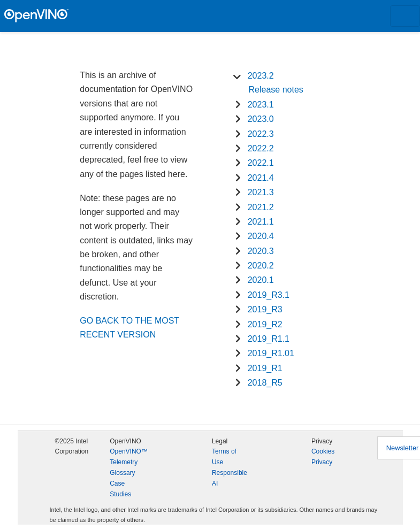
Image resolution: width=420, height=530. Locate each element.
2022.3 (261, 134)
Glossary (122, 473)
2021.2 (261, 207)
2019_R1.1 (269, 339)
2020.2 (261, 266)
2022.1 (261, 163)
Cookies (323, 451)
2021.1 (261, 222)
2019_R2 (265, 324)
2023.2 (261, 76)
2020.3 (261, 251)
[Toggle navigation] (405, 16)
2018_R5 (265, 383)
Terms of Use (224, 457)
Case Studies (120, 489)
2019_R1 (265, 368)
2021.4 (261, 178)
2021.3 (261, 192)
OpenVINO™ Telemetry (129, 457)
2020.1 (261, 280)
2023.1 (261, 105)
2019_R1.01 (271, 353)
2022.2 (261, 148)
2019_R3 (265, 309)
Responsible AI (230, 478)
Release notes (276, 90)
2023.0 (261, 119)
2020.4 (261, 236)
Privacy (322, 462)
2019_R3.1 (269, 295)
